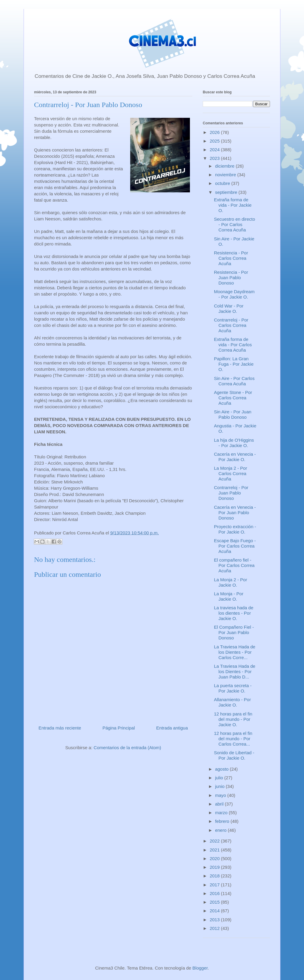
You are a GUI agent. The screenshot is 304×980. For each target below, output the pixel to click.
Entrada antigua (172, 728)
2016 (215, 893)
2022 (215, 841)
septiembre (227, 192)
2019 (215, 867)
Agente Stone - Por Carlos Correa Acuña (233, 398)
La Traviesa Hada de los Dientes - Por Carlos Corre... (235, 652)
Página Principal (119, 728)
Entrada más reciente (60, 728)
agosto (222, 769)
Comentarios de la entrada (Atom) (128, 748)
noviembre (226, 175)
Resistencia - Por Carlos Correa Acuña (231, 258)
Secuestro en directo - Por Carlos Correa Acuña (235, 224)
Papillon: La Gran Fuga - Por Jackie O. (234, 364)
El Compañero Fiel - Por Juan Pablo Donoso (234, 632)
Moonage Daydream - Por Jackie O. (234, 294)
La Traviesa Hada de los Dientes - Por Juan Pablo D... (235, 671)
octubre (223, 183)
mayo (221, 795)
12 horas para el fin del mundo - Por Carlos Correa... (233, 739)
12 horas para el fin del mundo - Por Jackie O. (233, 719)
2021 (215, 850)
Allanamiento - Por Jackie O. (232, 702)
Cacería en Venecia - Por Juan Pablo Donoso (235, 513)
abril (220, 804)
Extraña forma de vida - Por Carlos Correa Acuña (233, 345)
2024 (215, 150)
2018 (215, 876)
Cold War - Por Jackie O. (229, 309)
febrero (223, 821)
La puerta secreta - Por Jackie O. (233, 688)
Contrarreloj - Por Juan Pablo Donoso (231, 493)
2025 (215, 141)
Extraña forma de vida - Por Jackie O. (233, 205)
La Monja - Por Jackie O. (229, 596)
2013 (215, 920)
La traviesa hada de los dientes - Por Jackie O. (234, 613)
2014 (215, 911)
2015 (215, 902)
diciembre (225, 166)
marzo (222, 813)
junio (220, 786)
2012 (215, 928)
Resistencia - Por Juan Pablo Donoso (231, 278)
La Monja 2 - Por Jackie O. (231, 582)
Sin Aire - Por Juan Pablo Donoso (233, 414)
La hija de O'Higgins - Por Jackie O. (234, 443)
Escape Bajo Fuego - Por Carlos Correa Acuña (235, 546)
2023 (215, 158)
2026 (215, 132)
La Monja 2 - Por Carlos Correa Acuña (231, 473)
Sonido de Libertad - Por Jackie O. (234, 755)
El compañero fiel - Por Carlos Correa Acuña (234, 565)
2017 (215, 885)
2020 (215, 858)
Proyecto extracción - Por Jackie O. (235, 529)
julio (220, 778)
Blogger (200, 968)
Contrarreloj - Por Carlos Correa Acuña (231, 325)
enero (221, 830)
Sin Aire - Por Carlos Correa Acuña (234, 381)
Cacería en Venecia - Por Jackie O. (235, 457)
